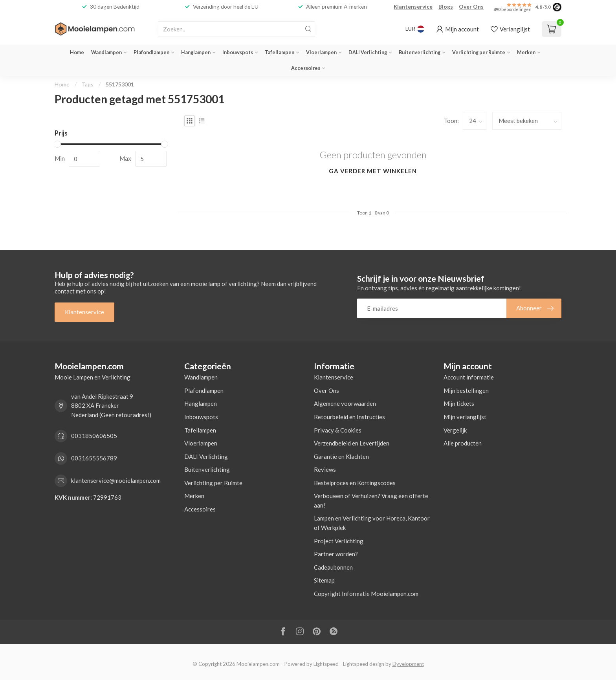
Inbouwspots (238, 52)
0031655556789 (94, 458)
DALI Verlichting (368, 52)
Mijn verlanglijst (465, 417)
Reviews (325, 469)
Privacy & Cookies (338, 430)
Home (77, 52)
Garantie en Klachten (341, 456)
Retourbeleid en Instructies (349, 417)
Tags (88, 84)
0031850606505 (94, 436)
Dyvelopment (408, 664)
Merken (526, 52)
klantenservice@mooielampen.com (116, 480)
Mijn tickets (459, 403)
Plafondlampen (151, 52)
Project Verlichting (339, 541)
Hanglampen (196, 52)
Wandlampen (106, 52)
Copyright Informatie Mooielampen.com (366, 594)
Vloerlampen (321, 52)
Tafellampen (280, 52)
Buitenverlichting (420, 52)
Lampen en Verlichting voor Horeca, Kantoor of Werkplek (372, 523)
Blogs (446, 6)
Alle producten (463, 443)
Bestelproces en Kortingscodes (355, 483)
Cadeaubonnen (333, 567)
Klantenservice (413, 6)
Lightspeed (326, 664)
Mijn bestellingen (466, 390)
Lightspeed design (364, 664)
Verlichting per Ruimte (479, 52)
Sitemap (324, 580)
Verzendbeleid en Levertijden (352, 443)
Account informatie (469, 377)
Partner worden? (336, 554)
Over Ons (471, 6)
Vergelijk (455, 430)
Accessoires (306, 68)
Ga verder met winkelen (373, 171)
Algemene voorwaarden (345, 403)
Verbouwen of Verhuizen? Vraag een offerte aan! (371, 500)
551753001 (120, 84)
